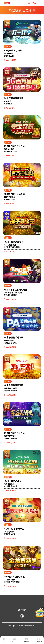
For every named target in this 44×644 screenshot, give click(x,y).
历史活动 (8, 46)
